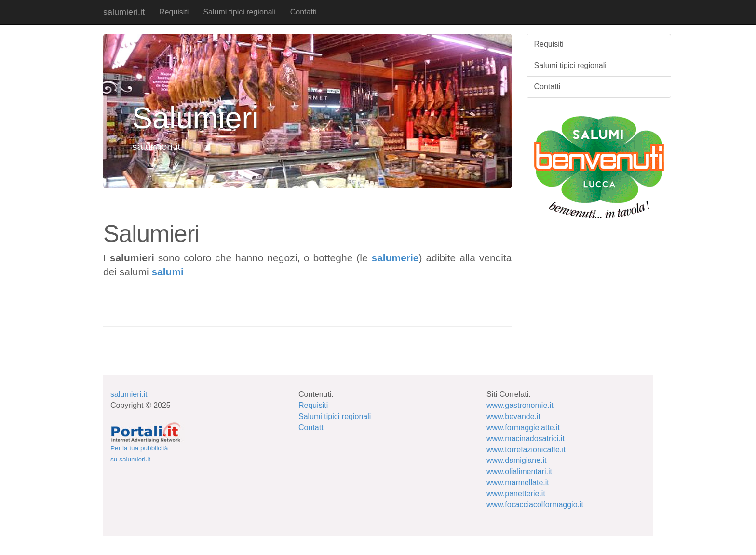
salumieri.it (124, 12)
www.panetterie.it (516, 494)
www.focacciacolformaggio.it (535, 505)
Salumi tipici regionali (239, 12)
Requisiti (174, 12)
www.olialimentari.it (519, 471)
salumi (168, 272)
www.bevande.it (513, 416)
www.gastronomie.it (520, 405)
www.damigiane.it (517, 460)
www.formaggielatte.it (523, 427)
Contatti (304, 12)
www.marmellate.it (518, 482)
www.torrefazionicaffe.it (526, 450)
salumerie (395, 258)
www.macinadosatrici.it (526, 439)
